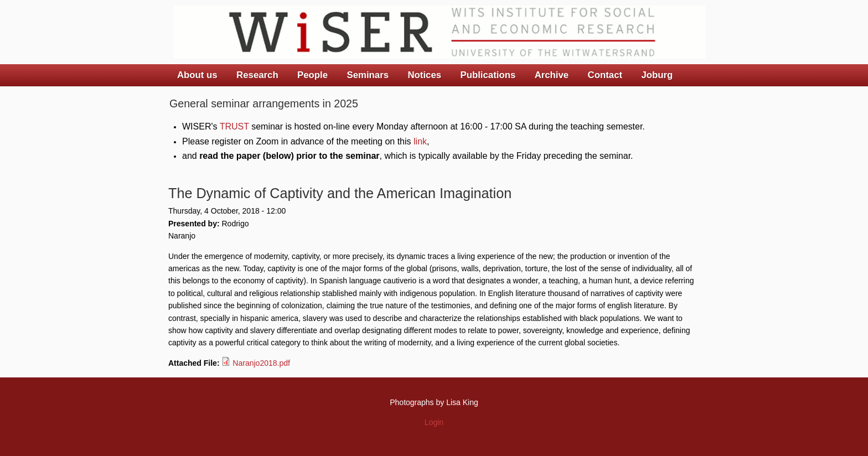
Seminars (368, 75)
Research (257, 75)
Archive (552, 75)
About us (197, 75)
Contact (605, 75)
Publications (488, 75)
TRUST (234, 126)
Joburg (657, 75)
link (420, 141)
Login (434, 422)
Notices (424, 75)
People (312, 75)
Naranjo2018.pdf (261, 363)
